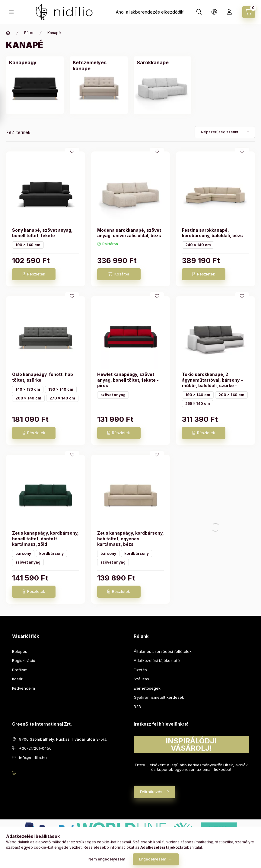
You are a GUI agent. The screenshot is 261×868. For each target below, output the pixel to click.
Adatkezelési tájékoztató (157, 660)
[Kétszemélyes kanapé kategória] (99, 65)
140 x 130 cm (28, 389)
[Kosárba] (119, 274)
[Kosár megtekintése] (249, 12)
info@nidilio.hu (33, 758)
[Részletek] (34, 274)
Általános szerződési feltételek (163, 651)
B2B (137, 707)
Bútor (29, 33)
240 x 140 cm (198, 245)
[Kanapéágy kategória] (23, 62)
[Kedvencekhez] (72, 151)
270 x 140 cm (62, 398)
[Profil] (229, 12)
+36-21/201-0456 (35, 748)
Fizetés (140, 670)
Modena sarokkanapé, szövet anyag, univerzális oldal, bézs (129, 233)
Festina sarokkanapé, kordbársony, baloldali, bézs (212, 233)
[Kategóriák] (11, 12)
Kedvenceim (24, 688)
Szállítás (141, 679)
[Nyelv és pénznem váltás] (214, 12)
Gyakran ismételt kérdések (159, 697)
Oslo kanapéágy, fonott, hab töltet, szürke (43, 377)
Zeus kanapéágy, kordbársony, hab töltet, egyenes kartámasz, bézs (130, 538)
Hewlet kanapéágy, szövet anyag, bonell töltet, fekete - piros (128, 380)
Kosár (17, 679)
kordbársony (51, 553)
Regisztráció (24, 660)
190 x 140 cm (28, 245)
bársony (23, 553)
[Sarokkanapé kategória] (153, 62)
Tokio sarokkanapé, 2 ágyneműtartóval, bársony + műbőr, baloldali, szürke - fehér (213, 383)
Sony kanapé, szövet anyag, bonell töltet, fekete (42, 233)
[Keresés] (199, 12)
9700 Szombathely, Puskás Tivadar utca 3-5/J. (63, 739)
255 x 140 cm (198, 404)
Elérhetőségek (147, 688)
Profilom (20, 670)
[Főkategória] (8, 33)
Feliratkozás (151, 792)
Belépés (20, 651)
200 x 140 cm (28, 398)
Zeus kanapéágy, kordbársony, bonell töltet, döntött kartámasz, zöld (45, 538)
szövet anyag (113, 395)
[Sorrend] (225, 132)
